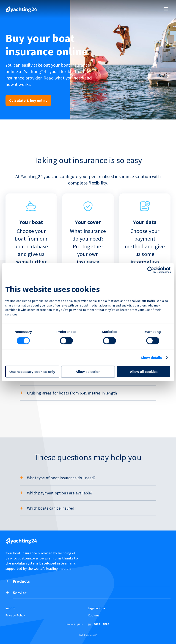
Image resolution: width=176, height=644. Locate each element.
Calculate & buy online (28, 100)
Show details (151, 358)
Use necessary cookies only (32, 372)
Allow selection (88, 372)
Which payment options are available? (60, 493)
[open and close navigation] (166, 9)
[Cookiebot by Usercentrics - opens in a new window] (151, 270)
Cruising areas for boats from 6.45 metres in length (72, 393)
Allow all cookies (144, 372)
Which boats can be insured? (52, 508)
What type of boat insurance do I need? (61, 478)
